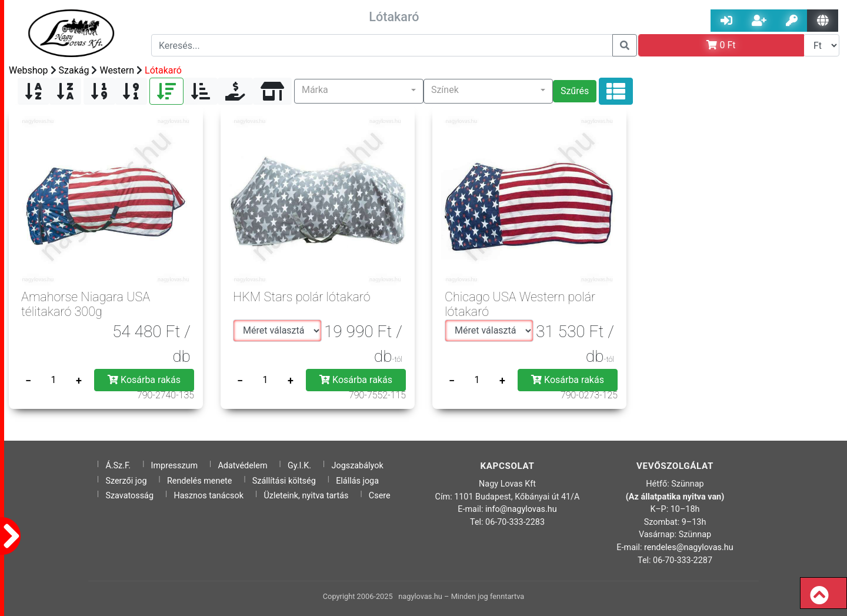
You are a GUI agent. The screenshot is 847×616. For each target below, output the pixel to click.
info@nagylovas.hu (521, 509)
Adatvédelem (242, 466)
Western (117, 70)
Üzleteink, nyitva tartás (306, 496)
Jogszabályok (358, 466)
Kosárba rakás (144, 380)
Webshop (29, 70)
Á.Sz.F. (118, 466)
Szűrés (575, 91)
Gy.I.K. (299, 466)
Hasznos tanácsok (209, 496)
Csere (380, 496)
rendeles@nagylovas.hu (689, 547)
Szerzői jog (126, 481)
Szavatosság (129, 496)
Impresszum (175, 466)
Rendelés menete (200, 481)
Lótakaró (163, 70)
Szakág (74, 70)
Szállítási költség (284, 481)
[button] (359, 91)
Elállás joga (357, 481)
